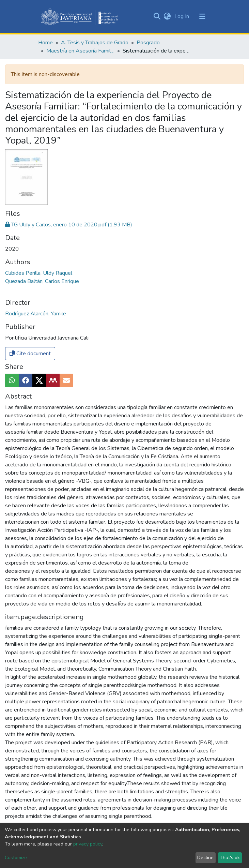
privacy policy (88, 844)
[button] (167, 16)
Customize (16, 858)
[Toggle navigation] (202, 16)
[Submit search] (157, 16)
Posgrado (148, 43)
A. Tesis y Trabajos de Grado (95, 43)
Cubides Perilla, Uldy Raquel (39, 273)
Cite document (30, 354)
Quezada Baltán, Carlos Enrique (42, 281)
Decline (205, 858)
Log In (182, 16)
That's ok (230, 858)
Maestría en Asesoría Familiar (80, 51)
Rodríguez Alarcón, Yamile (36, 314)
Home (45, 43)
